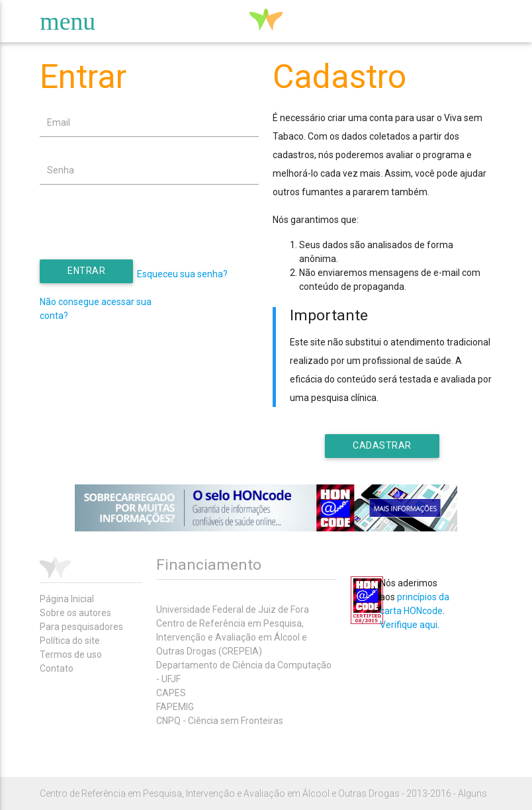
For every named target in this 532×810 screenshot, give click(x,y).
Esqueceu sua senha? (182, 274)
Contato (57, 668)
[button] (86, 271)
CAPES (171, 693)
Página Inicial (67, 599)
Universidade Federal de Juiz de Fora (233, 609)
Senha (61, 170)
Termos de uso (71, 654)
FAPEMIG (175, 707)
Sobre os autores (75, 613)
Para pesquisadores (81, 627)
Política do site (70, 641)
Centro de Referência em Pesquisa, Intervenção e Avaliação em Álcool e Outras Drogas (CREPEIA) (232, 637)
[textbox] (149, 123)
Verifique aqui (409, 625)
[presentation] (140, 234)
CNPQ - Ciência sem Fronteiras (220, 721)
